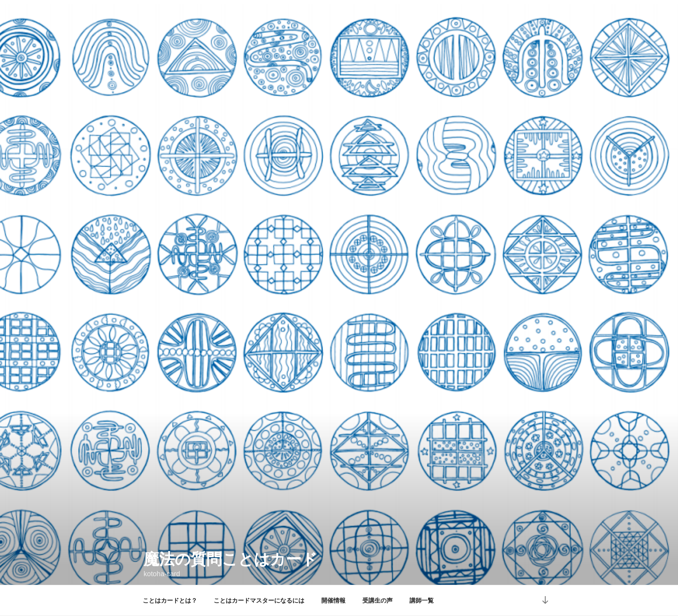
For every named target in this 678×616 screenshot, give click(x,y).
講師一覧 (422, 600)
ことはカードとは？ (170, 600)
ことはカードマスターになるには (259, 600)
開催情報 (333, 600)
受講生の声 (377, 600)
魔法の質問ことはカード (230, 545)
